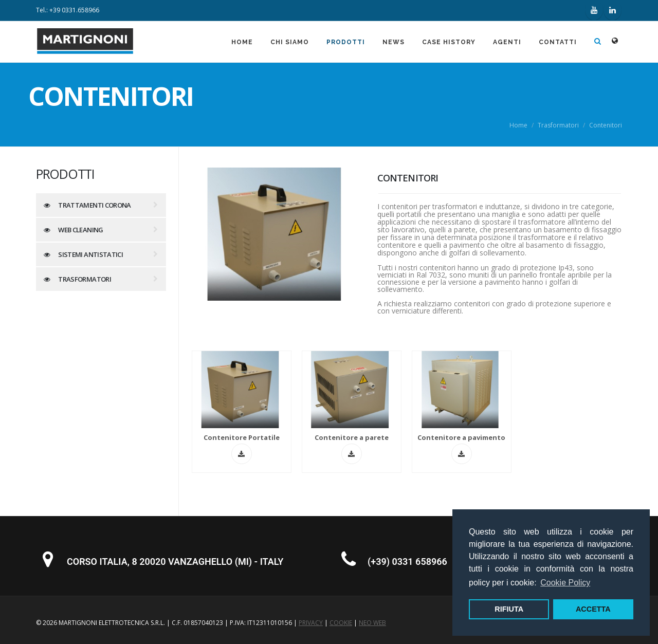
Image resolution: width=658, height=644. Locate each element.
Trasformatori (558, 125)
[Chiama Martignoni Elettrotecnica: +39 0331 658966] (349, 564)
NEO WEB (372, 623)
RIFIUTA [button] (509, 609)
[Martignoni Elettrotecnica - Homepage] (85, 51)
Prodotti (346, 42)
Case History (449, 42)
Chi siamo (290, 42)
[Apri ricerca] (598, 42)
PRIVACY (311, 623)
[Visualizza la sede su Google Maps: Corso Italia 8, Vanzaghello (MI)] (48, 564)
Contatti (558, 42)
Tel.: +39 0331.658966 (68, 10)
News (394, 42)
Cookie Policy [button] (565, 583)
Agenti (507, 42)
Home (242, 42)
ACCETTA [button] (593, 609)
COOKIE (341, 623)
